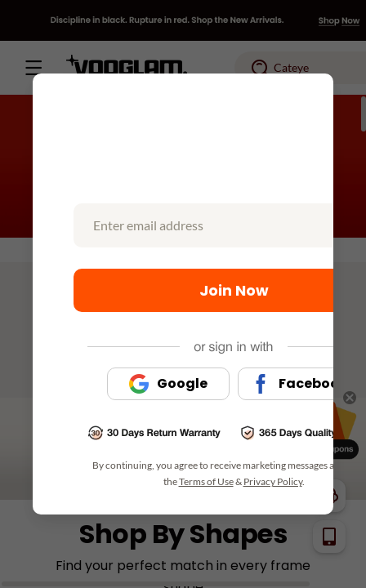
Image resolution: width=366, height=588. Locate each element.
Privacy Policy (273, 481)
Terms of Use (206, 481)
